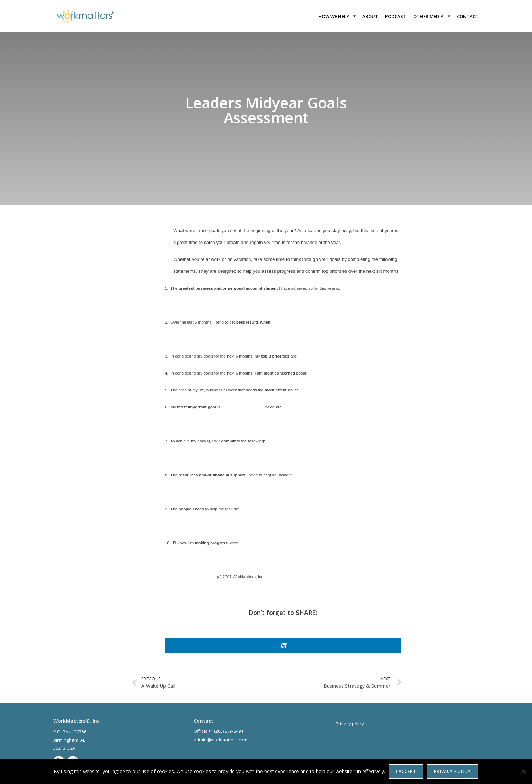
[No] (523, 772)
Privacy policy (452, 771)
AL (83, 740)
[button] (283, 646)
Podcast (396, 16)
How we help (337, 16)
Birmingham (66, 740)
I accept (406, 771)
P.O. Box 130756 (70, 732)
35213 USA (64, 748)
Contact (468, 16)
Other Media (432, 16)
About (370, 16)
